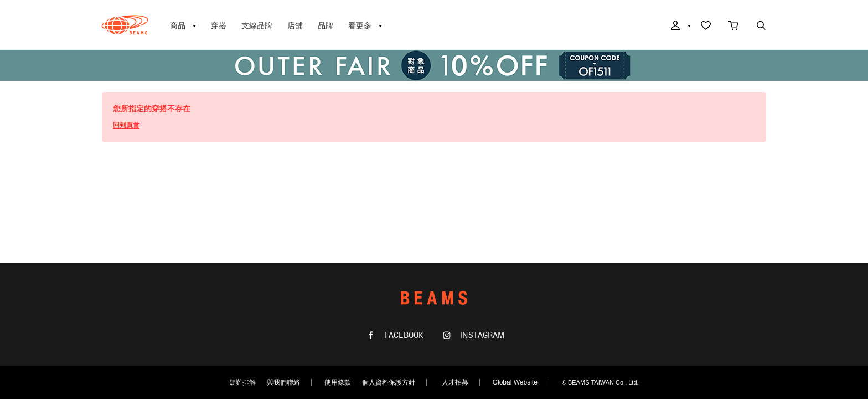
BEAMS (125, 25)
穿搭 (219, 25)
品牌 (325, 25)
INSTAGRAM (481, 336)
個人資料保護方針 (389, 382)
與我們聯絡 (283, 382)
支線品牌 (257, 25)
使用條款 (338, 382)
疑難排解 (242, 382)
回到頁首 (126, 125)
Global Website (515, 382)
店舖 (295, 25)
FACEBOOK (403, 336)
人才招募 (455, 382)
